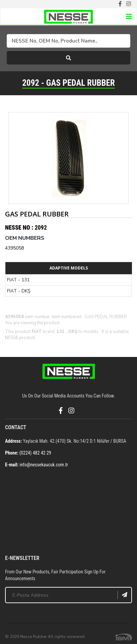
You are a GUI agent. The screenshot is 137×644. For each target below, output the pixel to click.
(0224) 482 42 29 (35, 453)
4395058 (14, 248)
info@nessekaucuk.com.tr (44, 465)
